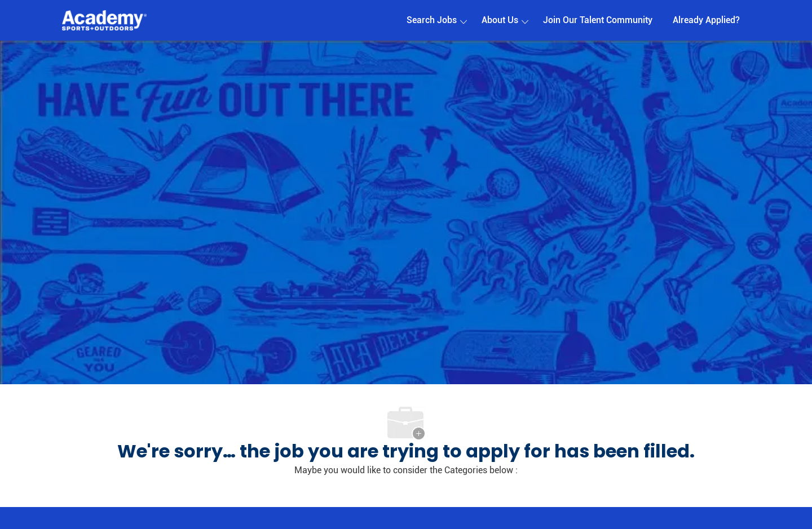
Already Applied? (706, 20)
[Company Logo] (104, 21)
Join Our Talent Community (598, 20)
